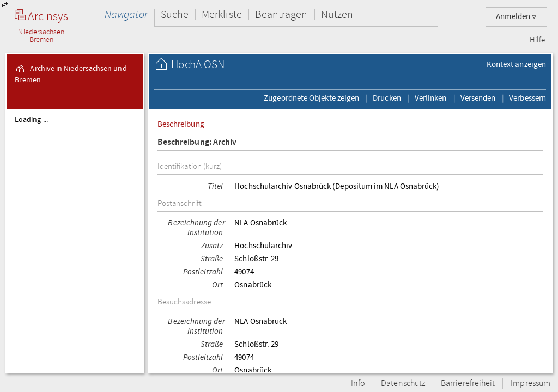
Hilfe (537, 40)
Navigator (126, 14)
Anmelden (516, 17)
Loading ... (31, 120)
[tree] (75, 241)
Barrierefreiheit (468, 384)
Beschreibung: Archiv (197, 142)
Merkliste (222, 14)
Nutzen (337, 14)
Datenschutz (403, 384)
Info (358, 384)
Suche (175, 14)
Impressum (530, 384)
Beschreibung (181, 124)
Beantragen (281, 14)
